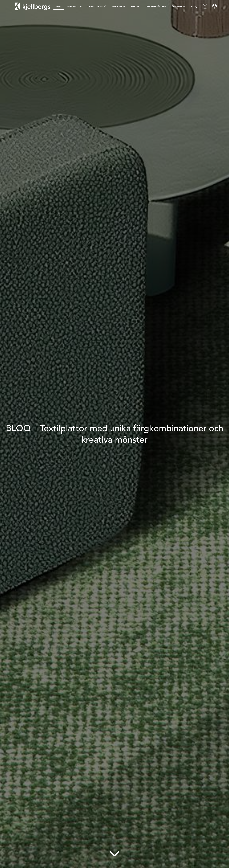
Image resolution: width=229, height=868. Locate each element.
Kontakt (136, 6)
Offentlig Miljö (97, 6)
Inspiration (118, 6)
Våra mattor (74, 6)
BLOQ (194, 6)
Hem (59, 6)
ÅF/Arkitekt (178, 6)
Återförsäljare (156, 6)
